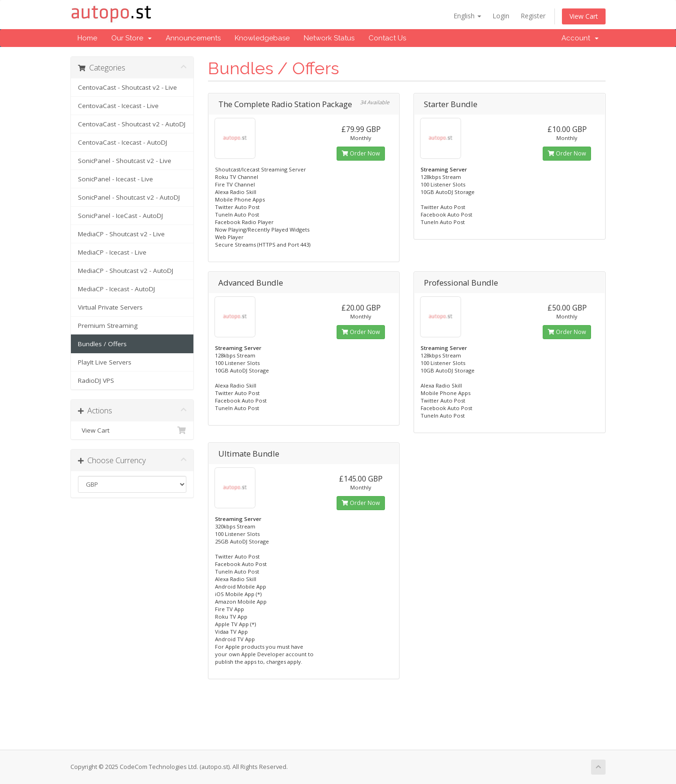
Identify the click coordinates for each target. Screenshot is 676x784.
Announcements (193, 38)
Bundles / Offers (102, 344)
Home (87, 38)
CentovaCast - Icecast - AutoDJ (123, 142)
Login (501, 16)
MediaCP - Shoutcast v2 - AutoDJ (126, 271)
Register (533, 16)
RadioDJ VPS (96, 380)
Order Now (361, 153)
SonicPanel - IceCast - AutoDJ (120, 216)
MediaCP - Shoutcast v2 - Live (121, 234)
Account (580, 38)
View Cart (584, 16)
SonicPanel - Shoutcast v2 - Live (125, 161)
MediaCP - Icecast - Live (112, 252)
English (467, 16)
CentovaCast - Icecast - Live (118, 106)
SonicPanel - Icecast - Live (115, 179)
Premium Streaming (108, 326)
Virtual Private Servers (110, 307)
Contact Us (387, 38)
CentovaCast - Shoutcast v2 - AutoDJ (132, 124)
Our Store (131, 38)
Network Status (329, 38)
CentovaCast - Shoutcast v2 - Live (127, 87)
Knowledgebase (262, 38)
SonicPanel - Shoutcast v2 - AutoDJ (129, 197)
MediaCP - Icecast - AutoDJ (116, 289)
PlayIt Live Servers (105, 362)
